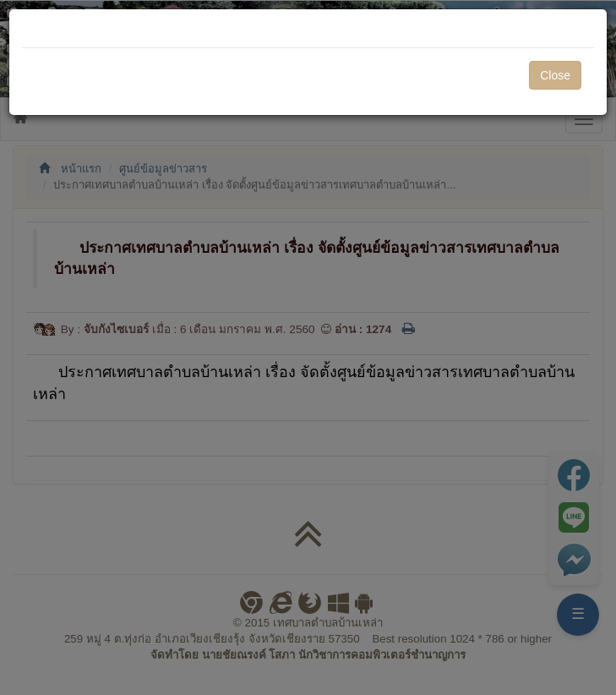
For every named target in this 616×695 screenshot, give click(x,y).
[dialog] (308, 347)
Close (555, 75)
